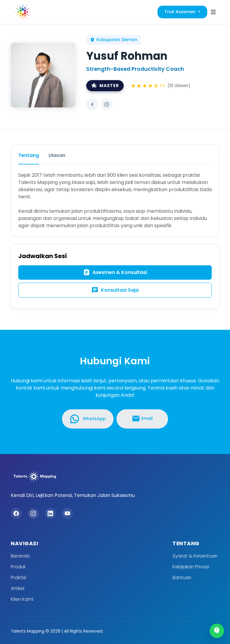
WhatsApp (88, 419)
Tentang (29, 155)
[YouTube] (67, 513)
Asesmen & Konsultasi (115, 272)
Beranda (20, 556)
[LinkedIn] (50, 513)
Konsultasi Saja (115, 290)
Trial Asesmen (181, 12)
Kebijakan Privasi (191, 567)
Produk (18, 567)
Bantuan (182, 578)
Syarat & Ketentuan (195, 556)
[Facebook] (16, 513)
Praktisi (19, 578)
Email (142, 419)
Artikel (18, 588)
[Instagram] (33, 513)
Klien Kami (22, 599)
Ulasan (57, 155)
